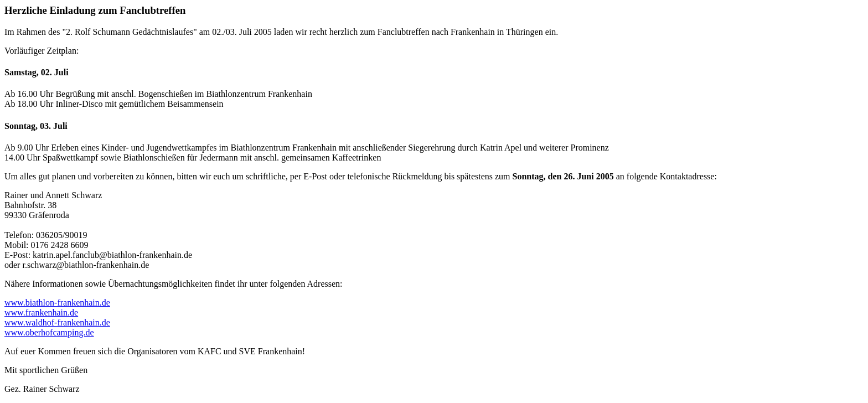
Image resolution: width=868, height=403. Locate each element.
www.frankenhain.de (41, 312)
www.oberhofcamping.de (49, 332)
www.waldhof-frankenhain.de (57, 322)
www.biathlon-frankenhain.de (57, 303)
